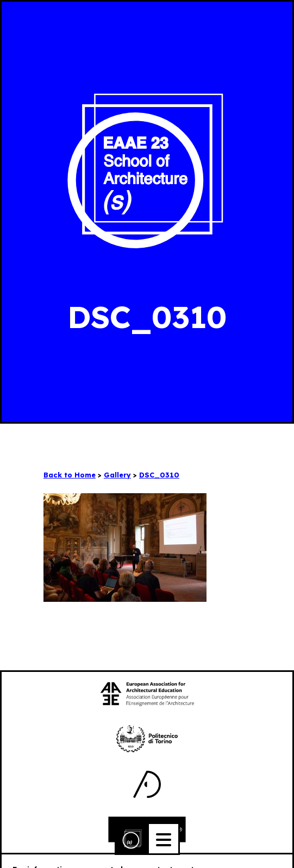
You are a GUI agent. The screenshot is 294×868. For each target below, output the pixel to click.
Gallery (117, 475)
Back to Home (70, 475)
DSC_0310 (159, 475)
